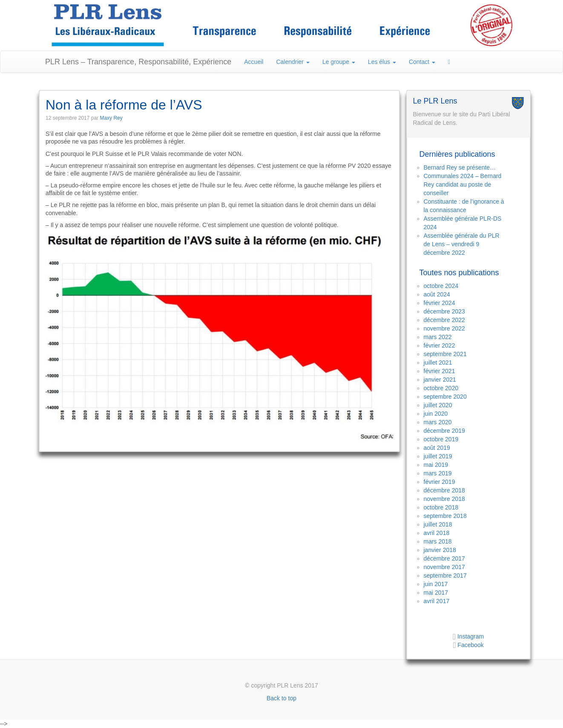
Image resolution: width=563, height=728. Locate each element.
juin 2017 (436, 584)
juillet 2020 (438, 405)
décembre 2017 (444, 558)
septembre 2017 (445, 575)
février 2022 (439, 345)
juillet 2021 (438, 363)
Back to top (281, 698)
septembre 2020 (445, 397)
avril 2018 (437, 533)
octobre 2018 (441, 507)
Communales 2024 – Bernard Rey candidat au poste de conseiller (463, 184)
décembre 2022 (444, 320)
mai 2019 (436, 465)
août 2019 (437, 448)
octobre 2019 (441, 439)
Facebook (470, 645)
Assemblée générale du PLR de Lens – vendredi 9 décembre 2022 (462, 244)
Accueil (254, 62)
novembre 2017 (444, 567)
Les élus (382, 62)
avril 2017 (437, 601)
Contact (422, 62)
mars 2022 (438, 337)
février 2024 (439, 303)
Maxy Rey (111, 118)
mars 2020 (438, 422)
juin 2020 (436, 414)
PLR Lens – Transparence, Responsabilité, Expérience (138, 62)
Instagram (470, 636)
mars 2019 (438, 473)
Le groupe (339, 62)
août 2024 (437, 294)
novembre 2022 (444, 328)
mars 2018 (438, 541)
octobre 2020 (441, 388)
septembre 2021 (445, 354)
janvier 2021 (440, 380)
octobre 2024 (441, 286)
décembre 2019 (444, 431)
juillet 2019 (438, 456)
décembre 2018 (444, 490)
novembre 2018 (444, 499)
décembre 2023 (444, 311)
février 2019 (439, 482)
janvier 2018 (440, 550)
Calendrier (293, 62)
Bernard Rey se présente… (460, 167)
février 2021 (439, 371)
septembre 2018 (445, 516)
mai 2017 (436, 593)
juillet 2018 (438, 524)
